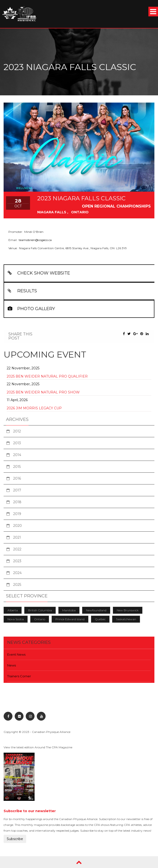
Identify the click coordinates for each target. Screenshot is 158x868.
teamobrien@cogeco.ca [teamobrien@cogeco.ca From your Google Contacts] (35, 240)
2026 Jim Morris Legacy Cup (34, 408)
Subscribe (15, 839)
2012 (17, 431)
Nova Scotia (16, 619)
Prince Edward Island (70, 619)
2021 (17, 537)
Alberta (13, 610)
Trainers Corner (19, 676)
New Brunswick (128, 610)
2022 (17, 549)
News (12, 665)
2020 (18, 526)
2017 (17, 490)
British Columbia (40, 610)
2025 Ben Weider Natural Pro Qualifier (47, 376)
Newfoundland (96, 610)
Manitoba (69, 610)
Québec (100, 619)
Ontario (40, 619)
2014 (17, 455)
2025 (17, 585)
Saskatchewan (126, 619)
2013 (17, 443)
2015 (17, 467)
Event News (16, 654)
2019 (17, 514)
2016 (17, 478)
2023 (17, 561)
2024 (17, 573)
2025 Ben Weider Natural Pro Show (43, 392)
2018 (17, 502)
